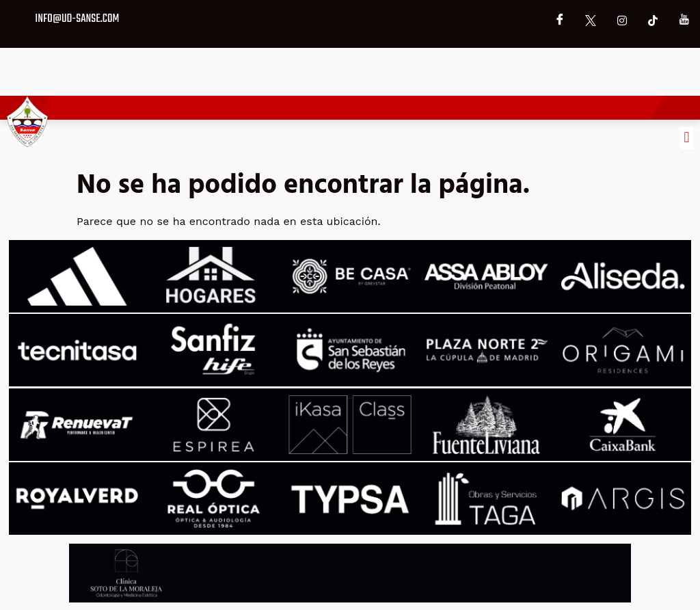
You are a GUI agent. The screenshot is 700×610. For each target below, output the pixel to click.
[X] (591, 21)
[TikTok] (653, 21)
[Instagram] (622, 21)
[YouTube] (684, 21)
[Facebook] (560, 21)
